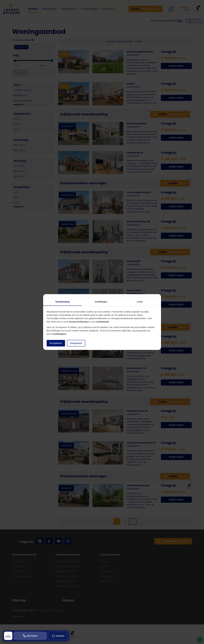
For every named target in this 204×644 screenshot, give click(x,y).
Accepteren (56, 343)
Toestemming (62, 302)
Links (140, 302)
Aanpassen (76, 343)
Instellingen (101, 302)
